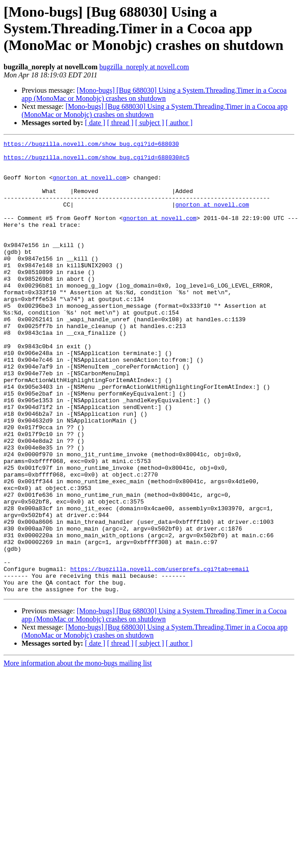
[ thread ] (120, 123)
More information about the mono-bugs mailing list (78, 753)
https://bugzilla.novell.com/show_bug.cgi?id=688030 (91, 145)
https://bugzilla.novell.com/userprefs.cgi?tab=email (160, 655)
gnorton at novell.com (89, 185)
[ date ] (95, 123)
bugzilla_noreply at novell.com (144, 67)
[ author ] (179, 123)
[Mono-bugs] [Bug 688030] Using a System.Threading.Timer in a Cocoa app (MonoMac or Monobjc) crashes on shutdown (154, 94)
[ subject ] (150, 123)
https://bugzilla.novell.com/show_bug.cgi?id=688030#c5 (96, 161)
